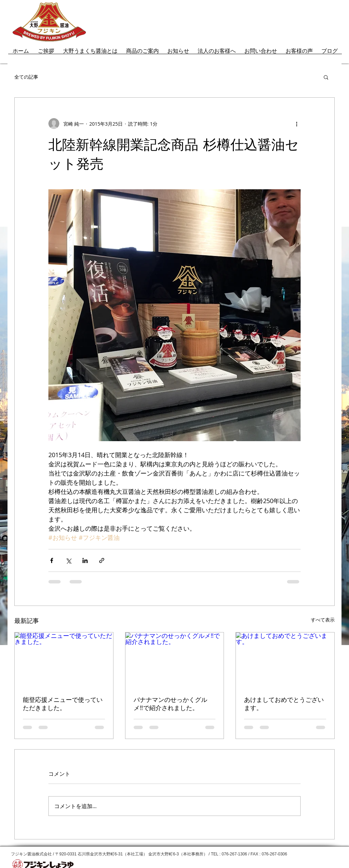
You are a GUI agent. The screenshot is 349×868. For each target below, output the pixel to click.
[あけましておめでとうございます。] (285, 660)
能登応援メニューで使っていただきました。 (63, 704)
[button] (326, 77)
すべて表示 (323, 620)
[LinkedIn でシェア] (85, 560)
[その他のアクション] (297, 124)
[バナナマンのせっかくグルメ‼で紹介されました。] (175, 660)
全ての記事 (26, 77)
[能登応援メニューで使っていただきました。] (64, 660)
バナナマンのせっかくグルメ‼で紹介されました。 (170, 704)
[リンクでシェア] (102, 560)
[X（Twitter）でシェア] (68, 560)
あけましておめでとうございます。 (284, 704)
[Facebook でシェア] (52, 560)
